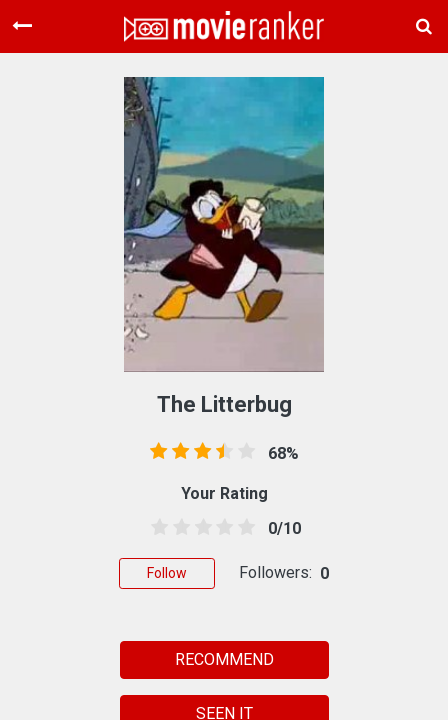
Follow (167, 573)
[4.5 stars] (243, 528)
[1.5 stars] (178, 528)
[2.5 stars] (200, 528)
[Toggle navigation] (22, 26)
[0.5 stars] (156, 528)
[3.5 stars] (221, 528)
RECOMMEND (224, 659)
